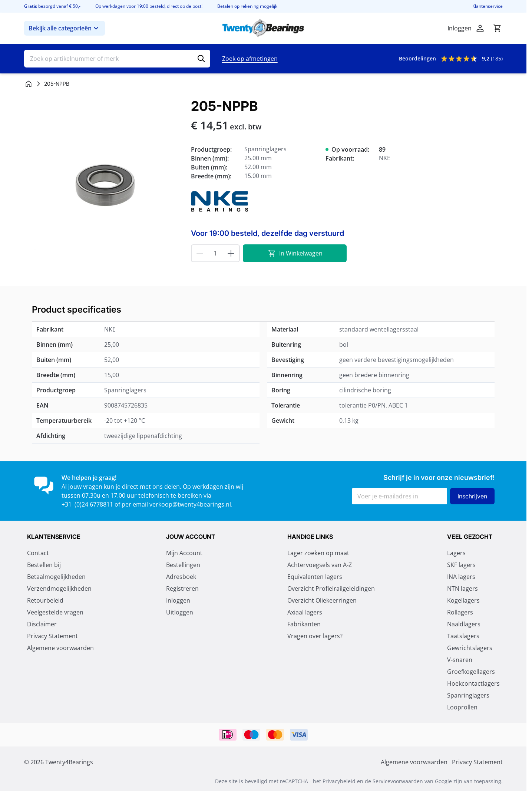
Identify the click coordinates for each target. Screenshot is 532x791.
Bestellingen (183, 565)
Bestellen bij (44, 565)
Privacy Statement (52, 636)
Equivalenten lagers (315, 577)
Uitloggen (180, 612)
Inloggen (178, 600)
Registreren (182, 589)
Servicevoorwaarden (398, 781)
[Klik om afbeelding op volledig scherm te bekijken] (104, 178)
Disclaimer (42, 624)
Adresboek (181, 577)
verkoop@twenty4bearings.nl (190, 504)
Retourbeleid (45, 600)
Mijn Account (184, 553)
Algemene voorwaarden (60, 648)
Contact (38, 553)
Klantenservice (488, 6)
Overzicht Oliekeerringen (322, 600)
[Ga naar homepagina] (29, 84)
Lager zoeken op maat (318, 553)
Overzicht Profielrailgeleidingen (331, 589)
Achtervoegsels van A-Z (320, 565)
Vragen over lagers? (315, 636)
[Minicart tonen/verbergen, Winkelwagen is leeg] (497, 28)
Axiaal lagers (305, 612)
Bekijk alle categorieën (65, 28)
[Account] (480, 28)
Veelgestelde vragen (55, 612)
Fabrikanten (304, 624)
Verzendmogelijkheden (59, 589)
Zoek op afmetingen (250, 59)
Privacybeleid (339, 781)
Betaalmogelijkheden (56, 577)
